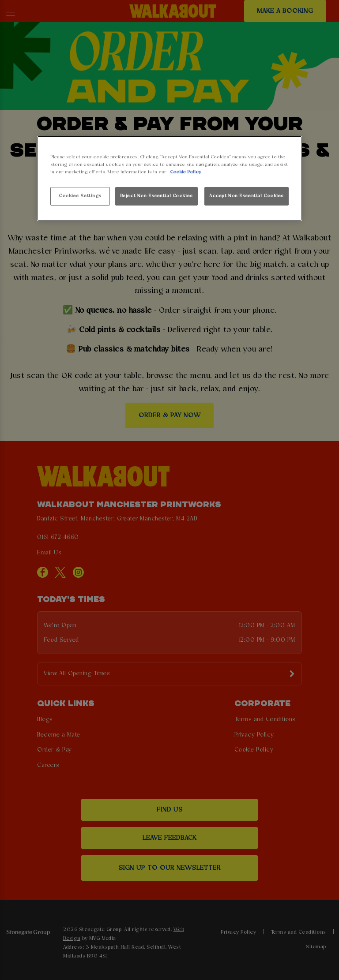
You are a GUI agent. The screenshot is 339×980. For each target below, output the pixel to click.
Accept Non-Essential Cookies (247, 196)
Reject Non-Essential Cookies (156, 196)
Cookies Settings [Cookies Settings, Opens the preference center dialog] (80, 196)
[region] (169, 178)
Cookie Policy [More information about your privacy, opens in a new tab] (185, 172)
